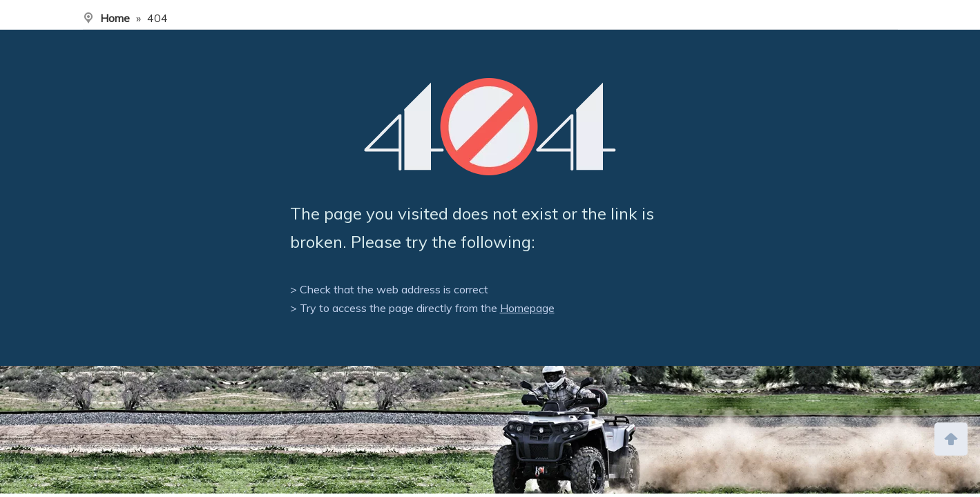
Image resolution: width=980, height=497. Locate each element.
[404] (490, 127)
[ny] (490, 430)
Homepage (527, 308)
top (951, 438)
